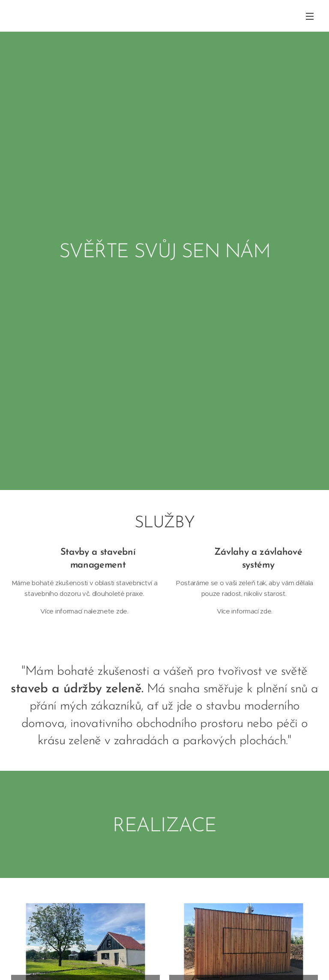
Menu (310, 16)
